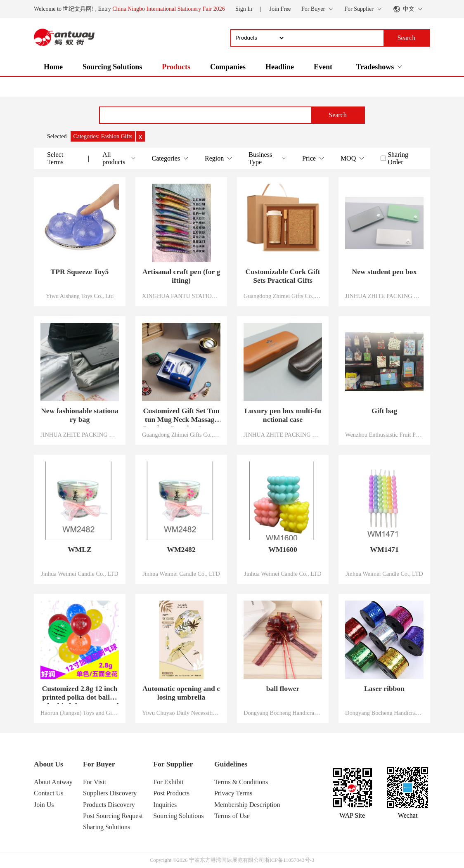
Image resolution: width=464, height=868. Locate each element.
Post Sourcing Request (113, 816)
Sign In (244, 9)
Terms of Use (232, 816)
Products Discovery (109, 805)
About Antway (53, 782)
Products (176, 67)
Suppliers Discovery (110, 793)
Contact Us (49, 793)
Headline (280, 67)
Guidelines (231, 764)
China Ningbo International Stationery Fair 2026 (169, 9)
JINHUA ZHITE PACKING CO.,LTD (384, 296)
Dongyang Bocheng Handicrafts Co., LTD (283, 713)
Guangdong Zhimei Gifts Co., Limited (283, 296)
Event (323, 67)
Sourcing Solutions (112, 67)
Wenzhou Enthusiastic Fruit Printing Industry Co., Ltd (384, 435)
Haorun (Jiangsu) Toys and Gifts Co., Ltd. (80, 713)
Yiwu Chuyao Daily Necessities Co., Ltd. (181, 713)
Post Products (171, 793)
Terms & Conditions (241, 782)
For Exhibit (168, 782)
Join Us (44, 805)
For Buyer (99, 764)
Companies (228, 67)
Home (53, 67)
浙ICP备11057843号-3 (289, 860)
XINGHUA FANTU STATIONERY (181, 296)
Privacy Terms (233, 793)
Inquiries (165, 805)
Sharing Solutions (107, 827)
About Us (49, 764)
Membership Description (247, 805)
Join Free (280, 9)
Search (338, 115)
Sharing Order (398, 158)
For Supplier (173, 764)
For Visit (95, 782)
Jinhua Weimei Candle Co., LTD (80, 574)
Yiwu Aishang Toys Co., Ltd (80, 296)
